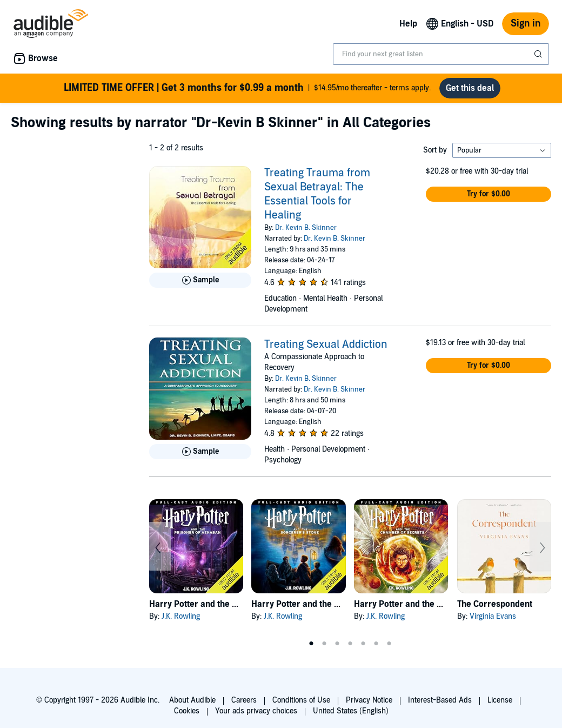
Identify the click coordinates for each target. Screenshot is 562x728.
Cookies (187, 711)
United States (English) (351, 711)
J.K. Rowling (181, 616)
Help (408, 24)
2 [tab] (324, 644)
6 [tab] (376, 644)
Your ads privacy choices (256, 711)
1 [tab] (311, 644)
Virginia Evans (493, 616)
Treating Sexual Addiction (326, 345)
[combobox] (441, 54)
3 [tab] (337, 644)
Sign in (526, 24)
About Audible (192, 700)
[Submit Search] (539, 54)
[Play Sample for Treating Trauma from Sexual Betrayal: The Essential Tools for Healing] (200, 280)
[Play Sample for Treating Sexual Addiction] (200, 452)
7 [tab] (389, 644)
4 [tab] (350, 644)
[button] (489, 194)
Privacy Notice (369, 700)
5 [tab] (363, 644)
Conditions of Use (301, 700)
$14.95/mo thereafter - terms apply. (247, 88)
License (500, 700)
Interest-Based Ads (440, 700)
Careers (244, 700)
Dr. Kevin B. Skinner (306, 228)
